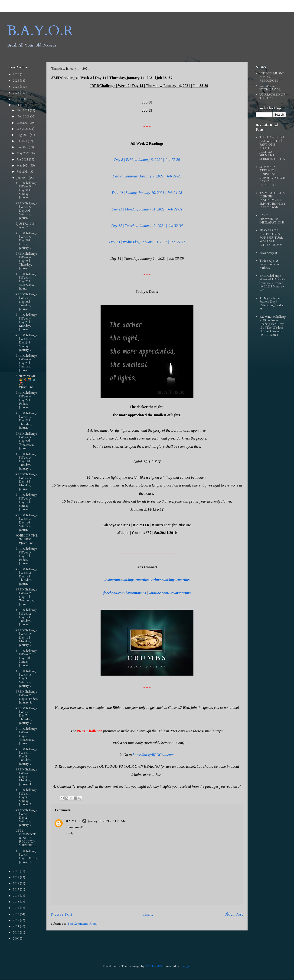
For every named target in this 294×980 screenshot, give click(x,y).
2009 (16, 939)
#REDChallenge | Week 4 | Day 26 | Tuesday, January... (26, 302)
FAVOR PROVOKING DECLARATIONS (272, 219)
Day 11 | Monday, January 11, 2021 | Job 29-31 (147, 209)
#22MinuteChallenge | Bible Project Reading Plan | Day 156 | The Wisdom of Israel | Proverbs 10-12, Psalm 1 (273, 326)
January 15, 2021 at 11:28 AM (107, 821)
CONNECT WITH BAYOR (270, 88)
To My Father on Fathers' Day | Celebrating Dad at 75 (272, 304)
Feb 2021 (23, 172)
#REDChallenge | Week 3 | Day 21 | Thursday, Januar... (26, 420)
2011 (16, 926)
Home (148, 914)
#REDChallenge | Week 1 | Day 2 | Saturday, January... (26, 818)
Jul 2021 (22, 141)
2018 (16, 883)
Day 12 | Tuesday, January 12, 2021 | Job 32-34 (147, 226)
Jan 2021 (23, 178)
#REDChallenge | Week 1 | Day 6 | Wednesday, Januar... (26, 736)
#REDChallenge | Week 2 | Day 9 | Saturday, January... (26, 678)
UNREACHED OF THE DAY (272, 97)
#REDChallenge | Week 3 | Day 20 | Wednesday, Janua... (26, 441)
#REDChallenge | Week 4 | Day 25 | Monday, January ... (26, 322)
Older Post (233, 914)
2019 (16, 877)
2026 (16, 74)
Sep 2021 (23, 129)
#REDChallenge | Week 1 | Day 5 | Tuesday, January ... (26, 757)
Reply (70, 833)
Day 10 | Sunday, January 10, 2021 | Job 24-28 (147, 193)
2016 (16, 896)
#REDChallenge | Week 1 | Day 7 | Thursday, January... (26, 716)
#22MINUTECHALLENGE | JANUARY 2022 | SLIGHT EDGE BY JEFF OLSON (273, 200)
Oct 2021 (23, 123)
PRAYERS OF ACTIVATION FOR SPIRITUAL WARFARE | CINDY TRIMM (271, 238)
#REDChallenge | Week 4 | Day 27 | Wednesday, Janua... (26, 281)
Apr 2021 (23, 160)
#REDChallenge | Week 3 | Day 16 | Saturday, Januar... (26, 523)
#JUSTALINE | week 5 (26, 226)
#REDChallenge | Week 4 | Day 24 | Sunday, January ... (26, 343)
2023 (16, 93)
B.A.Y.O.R (40, 31)
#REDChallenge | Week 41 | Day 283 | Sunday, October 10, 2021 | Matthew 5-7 (272, 283)
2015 (16, 902)
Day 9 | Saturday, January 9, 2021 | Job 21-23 (147, 176)
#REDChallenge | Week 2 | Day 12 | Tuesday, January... (26, 617)
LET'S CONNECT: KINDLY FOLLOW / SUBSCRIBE (26, 838)
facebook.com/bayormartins (125, 593)
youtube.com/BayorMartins (170, 593)
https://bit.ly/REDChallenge (153, 755)
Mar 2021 (23, 166)
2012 (16, 920)
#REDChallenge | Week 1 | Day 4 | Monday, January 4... (26, 777)
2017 (16, 890)
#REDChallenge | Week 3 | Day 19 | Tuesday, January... (26, 461)
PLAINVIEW (154, 966)
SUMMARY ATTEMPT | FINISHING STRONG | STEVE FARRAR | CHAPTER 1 (272, 176)
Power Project (268, 253)
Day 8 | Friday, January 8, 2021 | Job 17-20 (147, 160)
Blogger (186, 966)
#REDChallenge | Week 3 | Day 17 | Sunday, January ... (26, 502)
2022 (16, 99)
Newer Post (62, 914)
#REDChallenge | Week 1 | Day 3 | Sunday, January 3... (26, 797)
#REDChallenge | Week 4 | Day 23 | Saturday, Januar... (26, 363)
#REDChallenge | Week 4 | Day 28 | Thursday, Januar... (26, 261)
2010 (16, 933)
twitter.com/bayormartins (171, 580)
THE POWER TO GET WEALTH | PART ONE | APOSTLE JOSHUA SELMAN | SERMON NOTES (272, 148)
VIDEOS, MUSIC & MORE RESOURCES (271, 77)
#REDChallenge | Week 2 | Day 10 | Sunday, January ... (26, 658)
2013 (16, 914)
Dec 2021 (23, 110)
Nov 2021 (23, 117)
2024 (16, 87)
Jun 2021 (23, 147)
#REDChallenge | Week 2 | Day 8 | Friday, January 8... (27, 697)
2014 (16, 908)
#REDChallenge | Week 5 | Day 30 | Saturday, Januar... (26, 211)
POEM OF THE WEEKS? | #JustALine (27, 539)
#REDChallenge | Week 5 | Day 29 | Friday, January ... (26, 240)
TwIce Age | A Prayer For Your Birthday (270, 264)
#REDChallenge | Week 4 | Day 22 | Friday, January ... (26, 400)
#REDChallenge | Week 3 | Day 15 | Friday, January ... (26, 556)
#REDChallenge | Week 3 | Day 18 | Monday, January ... (26, 482)
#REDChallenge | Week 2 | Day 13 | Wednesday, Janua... (26, 597)
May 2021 (23, 153)
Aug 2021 (23, 135)
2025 (16, 81)
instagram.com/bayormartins (126, 580)
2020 (16, 871)
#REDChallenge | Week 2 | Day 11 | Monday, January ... (26, 638)
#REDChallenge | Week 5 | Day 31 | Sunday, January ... (26, 190)
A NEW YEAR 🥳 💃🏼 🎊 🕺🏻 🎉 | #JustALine (26, 382)
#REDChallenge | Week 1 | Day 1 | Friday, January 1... (27, 857)
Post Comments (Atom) (83, 924)
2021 (16, 105)
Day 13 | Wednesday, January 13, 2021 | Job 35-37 (147, 242)
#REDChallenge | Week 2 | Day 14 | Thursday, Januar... (26, 577)
